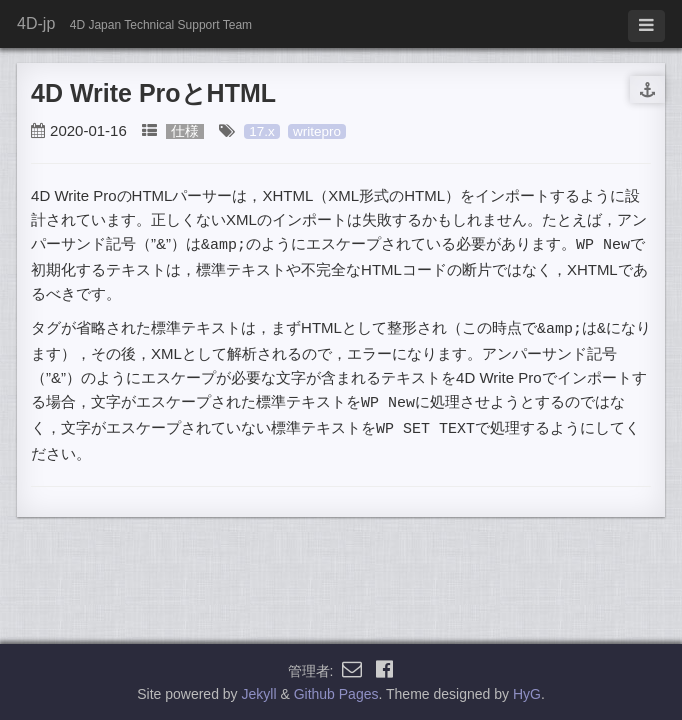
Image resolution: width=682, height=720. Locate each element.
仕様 (185, 131)
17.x (262, 131)
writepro (317, 131)
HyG (527, 694)
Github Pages (336, 694)
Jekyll (259, 694)
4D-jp (36, 23)
